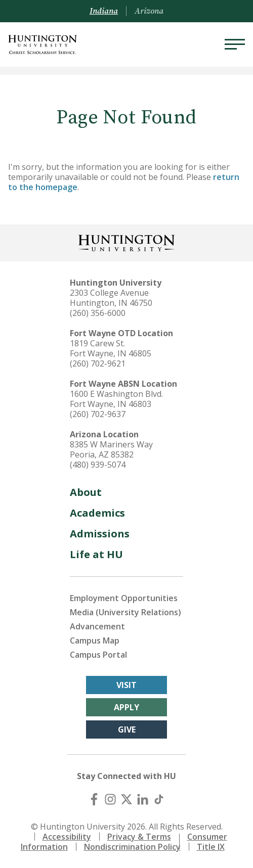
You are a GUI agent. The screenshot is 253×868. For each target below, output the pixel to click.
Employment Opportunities (124, 598)
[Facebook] (94, 799)
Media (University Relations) (125, 612)
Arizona (149, 11)
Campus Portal (98, 655)
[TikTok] (159, 799)
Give (127, 729)
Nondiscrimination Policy (132, 847)
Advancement (97, 626)
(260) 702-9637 (98, 414)
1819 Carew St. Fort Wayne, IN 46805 (111, 348)
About (86, 492)
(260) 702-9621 (98, 363)
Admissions (100, 534)
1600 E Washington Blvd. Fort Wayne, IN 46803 (116, 399)
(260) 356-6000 (98, 313)
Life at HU (96, 554)
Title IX (211, 847)
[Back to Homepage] (126, 242)
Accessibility (67, 837)
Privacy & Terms (139, 837)
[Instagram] (110, 799)
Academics (97, 513)
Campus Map (95, 641)
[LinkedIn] (143, 799)
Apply (126, 707)
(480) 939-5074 (98, 465)
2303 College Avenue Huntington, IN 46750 (111, 298)
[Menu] (235, 44)
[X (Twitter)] (126, 799)
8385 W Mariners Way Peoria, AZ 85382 (111, 449)
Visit (126, 685)
